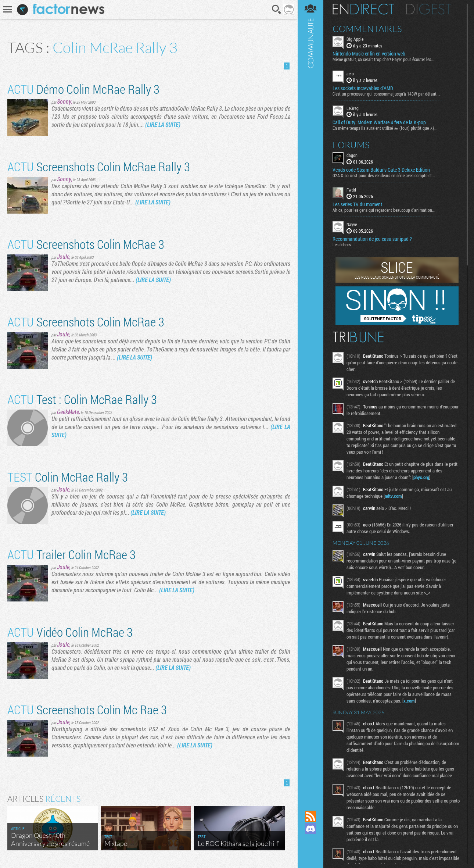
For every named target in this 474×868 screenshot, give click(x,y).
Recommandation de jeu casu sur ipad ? (372, 239)
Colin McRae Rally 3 (68, 477)
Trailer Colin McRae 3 (71, 554)
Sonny (64, 101)
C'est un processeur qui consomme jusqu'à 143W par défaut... (386, 94)
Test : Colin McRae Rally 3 (82, 399)
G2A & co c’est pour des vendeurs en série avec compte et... (384, 175)
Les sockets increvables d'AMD (363, 88)
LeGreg (353, 108)
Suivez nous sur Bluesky (310, 854)
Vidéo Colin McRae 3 (70, 632)
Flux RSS (310, 816)
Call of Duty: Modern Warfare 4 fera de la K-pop (379, 122)
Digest (429, 9)
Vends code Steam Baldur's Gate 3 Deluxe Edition (381, 170)
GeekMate (68, 412)
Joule (63, 256)
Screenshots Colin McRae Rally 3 (99, 166)
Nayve (352, 224)
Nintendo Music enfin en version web (369, 54)
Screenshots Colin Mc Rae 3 (87, 709)
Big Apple (355, 39)
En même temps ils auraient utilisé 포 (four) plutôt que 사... (385, 128)
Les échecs (342, 244)
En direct (363, 9)
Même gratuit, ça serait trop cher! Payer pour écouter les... (383, 59)
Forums (351, 145)
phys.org (421, 477)
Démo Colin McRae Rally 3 (83, 89)
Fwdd (351, 190)
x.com (409, 701)
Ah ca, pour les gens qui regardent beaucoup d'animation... (384, 210)
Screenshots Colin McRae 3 (86, 244)
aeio (350, 74)
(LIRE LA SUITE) (163, 124)
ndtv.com (393, 496)
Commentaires (367, 29)
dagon (352, 155)
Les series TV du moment (357, 204)
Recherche (277, 10)
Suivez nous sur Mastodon (310, 841)
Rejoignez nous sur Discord (310, 829)
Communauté (310, 398)
